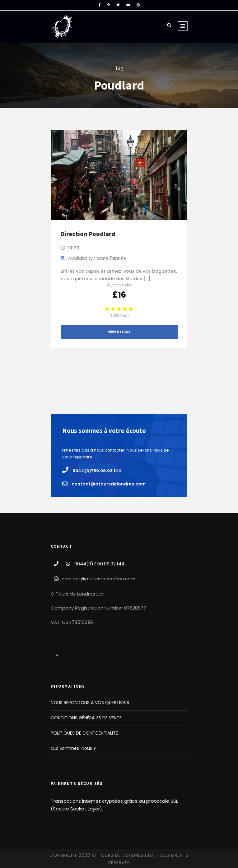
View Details (119, 332)
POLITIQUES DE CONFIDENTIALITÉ (84, 733)
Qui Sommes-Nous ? (73, 748)
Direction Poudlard (88, 234)
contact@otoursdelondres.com (98, 579)
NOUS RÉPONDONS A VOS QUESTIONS (90, 703)
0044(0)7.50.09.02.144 (99, 564)
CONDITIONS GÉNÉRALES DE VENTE (86, 718)
